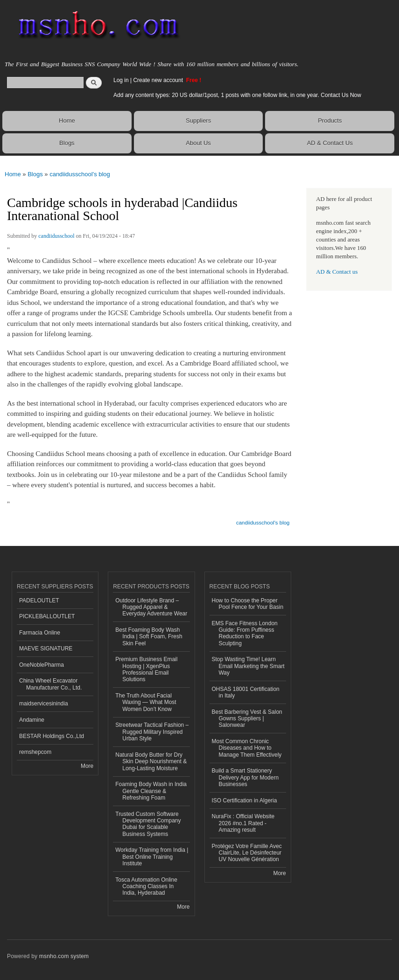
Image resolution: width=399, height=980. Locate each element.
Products (330, 121)
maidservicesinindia (44, 704)
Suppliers (198, 121)
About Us (198, 143)
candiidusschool (56, 236)
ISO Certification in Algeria (245, 801)
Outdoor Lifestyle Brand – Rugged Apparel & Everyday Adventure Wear (151, 607)
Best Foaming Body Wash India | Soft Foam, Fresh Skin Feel (149, 637)
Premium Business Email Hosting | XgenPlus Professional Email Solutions (146, 669)
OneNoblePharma (42, 665)
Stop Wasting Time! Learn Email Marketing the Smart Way (248, 666)
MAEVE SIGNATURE (46, 649)
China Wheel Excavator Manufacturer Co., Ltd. (50, 684)
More (87, 766)
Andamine (32, 720)
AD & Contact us (337, 272)
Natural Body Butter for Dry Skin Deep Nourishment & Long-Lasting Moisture (151, 762)
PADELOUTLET (39, 600)
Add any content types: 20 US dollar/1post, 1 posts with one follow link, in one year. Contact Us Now (237, 95)
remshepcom (35, 752)
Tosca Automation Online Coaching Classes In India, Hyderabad (146, 887)
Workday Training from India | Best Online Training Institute (152, 857)
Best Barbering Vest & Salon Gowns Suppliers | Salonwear (247, 719)
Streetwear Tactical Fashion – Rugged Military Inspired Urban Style (152, 732)
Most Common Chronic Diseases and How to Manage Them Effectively (247, 748)
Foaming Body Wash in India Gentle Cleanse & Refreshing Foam (151, 791)
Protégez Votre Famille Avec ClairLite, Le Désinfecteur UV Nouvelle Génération (247, 853)
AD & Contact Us (330, 143)
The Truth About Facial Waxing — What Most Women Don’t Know (146, 702)
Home (67, 121)
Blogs (67, 143)
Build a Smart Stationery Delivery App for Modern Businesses (245, 777)
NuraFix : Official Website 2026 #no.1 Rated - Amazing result (243, 823)
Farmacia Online (40, 633)
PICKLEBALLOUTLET (47, 616)
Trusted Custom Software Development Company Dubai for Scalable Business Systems (148, 824)
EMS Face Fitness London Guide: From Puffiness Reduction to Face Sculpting (245, 633)
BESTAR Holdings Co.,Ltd (52, 736)
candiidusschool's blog (80, 174)
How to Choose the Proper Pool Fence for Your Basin (248, 604)
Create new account (159, 80)
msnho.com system (64, 956)
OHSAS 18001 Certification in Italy (246, 692)
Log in (121, 80)
